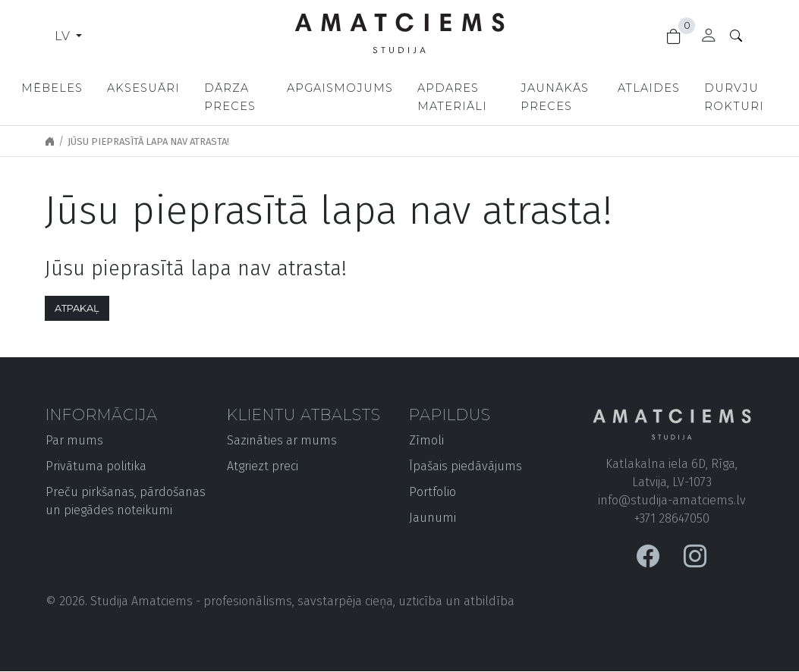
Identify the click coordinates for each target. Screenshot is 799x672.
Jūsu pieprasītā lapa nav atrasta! (148, 141)
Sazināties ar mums (282, 440)
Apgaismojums (341, 88)
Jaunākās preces (557, 97)
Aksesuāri (143, 88)
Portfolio (433, 492)
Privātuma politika (96, 466)
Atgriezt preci (263, 466)
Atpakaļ (77, 308)
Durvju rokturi (737, 97)
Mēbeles (52, 88)
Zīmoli (426, 440)
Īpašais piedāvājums (466, 466)
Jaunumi (433, 518)
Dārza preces (230, 97)
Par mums (74, 440)
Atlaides (652, 88)
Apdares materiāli (453, 97)
